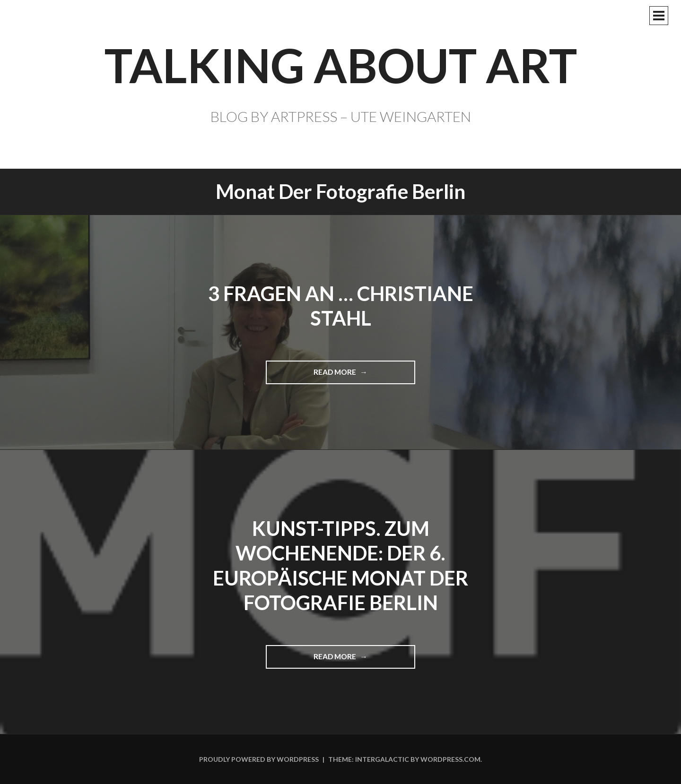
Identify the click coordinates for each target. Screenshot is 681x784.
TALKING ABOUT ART (341, 65)
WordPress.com (450, 759)
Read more (338, 375)
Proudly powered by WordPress (259, 759)
